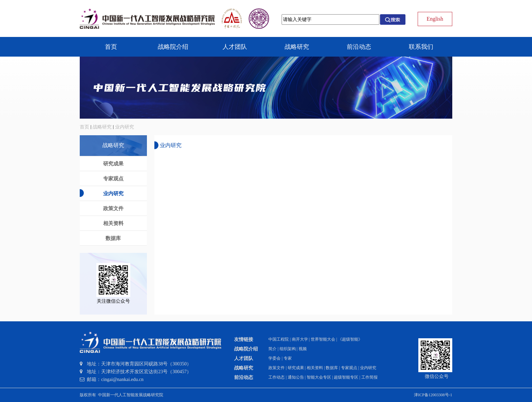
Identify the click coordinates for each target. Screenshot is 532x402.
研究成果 (296, 368)
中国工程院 (279, 339)
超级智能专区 (346, 377)
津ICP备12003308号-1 (433, 395)
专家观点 (349, 368)
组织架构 (288, 349)
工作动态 (277, 377)
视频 (303, 349)
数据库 (332, 368)
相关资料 (315, 368)
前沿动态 (244, 377)
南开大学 (300, 339)
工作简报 (369, 377)
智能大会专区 (319, 377)
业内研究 (125, 127)
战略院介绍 (246, 349)
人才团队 (244, 358)
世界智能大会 (323, 339)
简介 (272, 349)
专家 (288, 358)
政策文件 (277, 368)
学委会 (274, 358)
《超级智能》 (350, 339)
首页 (84, 127)
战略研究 (102, 127)
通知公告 (296, 377)
